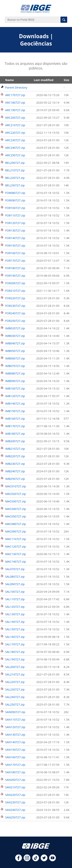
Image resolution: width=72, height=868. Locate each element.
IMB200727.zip (15, 441)
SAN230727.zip (15, 802)
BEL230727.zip (15, 185)
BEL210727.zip (15, 170)
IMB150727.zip (15, 411)
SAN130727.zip (15, 734)
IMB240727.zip (15, 471)
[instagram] (27, 860)
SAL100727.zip (15, 592)
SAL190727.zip (15, 659)
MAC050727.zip (16, 516)
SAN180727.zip (15, 772)
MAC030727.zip (16, 501)
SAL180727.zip (15, 652)
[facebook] (19, 860)
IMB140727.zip (15, 403)
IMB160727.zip (15, 418)
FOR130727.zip (15, 230)
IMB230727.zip (15, 464)
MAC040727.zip (16, 509)
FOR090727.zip (15, 200)
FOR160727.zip (15, 253)
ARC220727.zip (15, 133)
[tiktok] (36, 860)
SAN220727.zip (15, 795)
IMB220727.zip (15, 456)
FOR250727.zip (15, 321)
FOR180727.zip (15, 268)
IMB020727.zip (15, 328)
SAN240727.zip (15, 810)
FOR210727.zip (15, 291)
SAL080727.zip (15, 576)
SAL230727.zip (15, 689)
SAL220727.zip (15, 682)
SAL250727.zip (15, 704)
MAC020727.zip (16, 494)
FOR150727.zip (15, 245)
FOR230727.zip (15, 306)
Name (10, 80)
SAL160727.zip (15, 637)
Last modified (44, 80)
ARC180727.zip (15, 102)
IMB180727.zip (15, 434)
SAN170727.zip (15, 765)
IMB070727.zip (15, 366)
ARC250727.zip (15, 155)
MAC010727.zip (16, 486)
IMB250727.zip (15, 479)
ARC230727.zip (15, 140)
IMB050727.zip (15, 351)
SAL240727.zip (15, 697)
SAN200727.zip (15, 780)
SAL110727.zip (15, 599)
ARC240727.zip (15, 148)
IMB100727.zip (15, 388)
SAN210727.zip (15, 787)
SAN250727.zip (15, 817)
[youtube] (53, 860)
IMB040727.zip (15, 343)
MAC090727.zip (16, 531)
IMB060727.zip (15, 358)
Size (67, 80)
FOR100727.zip (15, 208)
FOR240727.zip (15, 313)
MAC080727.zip (16, 524)
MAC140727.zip (16, 561)
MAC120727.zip (16, 546)
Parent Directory (16, 87)
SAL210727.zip (15, 674)
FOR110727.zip (15, 215)
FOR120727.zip (15, 223)
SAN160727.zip (15, 757)
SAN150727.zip (15, 750)
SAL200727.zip (15, 667)
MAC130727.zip (16, 554)
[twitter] (44, 860)
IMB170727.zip (15, 426)
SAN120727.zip (15, 727)
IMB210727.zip (15, 449)
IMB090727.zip (15, 381)
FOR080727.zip (15, 193)
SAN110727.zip (15, 719)
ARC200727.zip (15, 117)
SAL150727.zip (15, 629)
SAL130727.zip (15, 614)
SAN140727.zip (15, 742)
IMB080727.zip (15, 373)
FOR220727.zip (15, 298)
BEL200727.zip (15, 163)
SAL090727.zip (15, 584)
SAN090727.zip (15, 712)
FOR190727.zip (15, 276)
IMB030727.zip (15, 336)
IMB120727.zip (15, 396)
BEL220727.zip (15, 178)
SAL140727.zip (15, 622)
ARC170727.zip (15, 95)
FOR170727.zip (15, 260)
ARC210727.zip (15, 125)
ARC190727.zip (15, 110)
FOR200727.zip (15, 283)
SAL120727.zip (15, 607)
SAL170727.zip (15, 644)
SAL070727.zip (15, 569)
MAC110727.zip (16, 539)
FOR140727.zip (15, 238)
